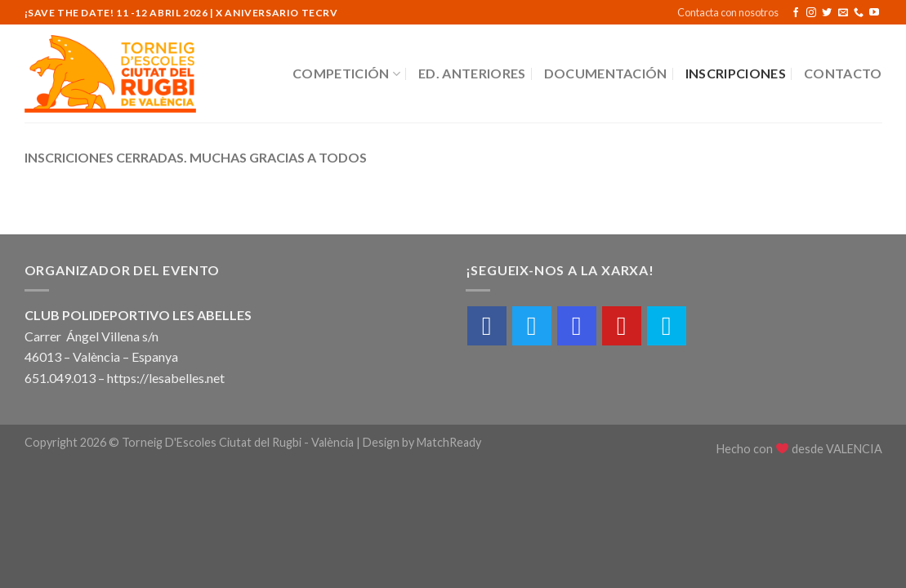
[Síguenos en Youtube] (874, 13)
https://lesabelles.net (166, 378)
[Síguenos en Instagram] (811, 13)
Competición (346, 73)
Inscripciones (736, 73)
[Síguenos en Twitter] (827, 13)
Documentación (606, 73)
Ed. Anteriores (472, 73)
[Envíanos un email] (843, 13)
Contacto (843, 73)
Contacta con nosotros (728, 12)
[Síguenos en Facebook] (796, 13)
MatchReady (449, 442)
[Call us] (859, 13)
